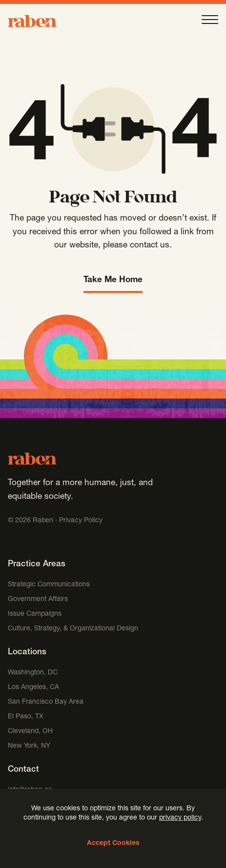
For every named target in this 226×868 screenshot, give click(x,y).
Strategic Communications (49, 585)
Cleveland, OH (30, 732)
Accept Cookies (113, 844)
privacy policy (180, 818)
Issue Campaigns (36, 614)
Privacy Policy (81, 521)
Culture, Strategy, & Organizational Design (73, 629)
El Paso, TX (26, 717)
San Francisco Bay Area (46, 702)
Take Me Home (113, 280)
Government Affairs (38, 600)
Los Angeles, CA (33, 688)
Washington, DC (33, 673)
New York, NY (29, 746)
